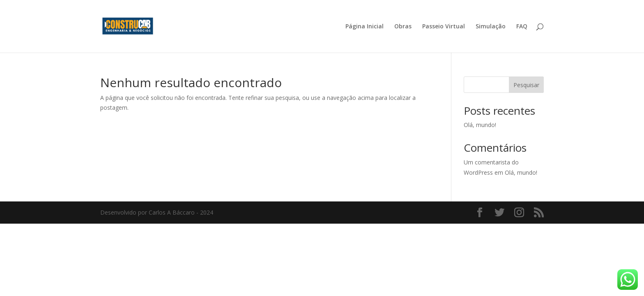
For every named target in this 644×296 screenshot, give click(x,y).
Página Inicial (365, 27)
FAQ (522, 27)
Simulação (491, 27)
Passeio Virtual (444, 27)
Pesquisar (526, 85)
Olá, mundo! (480, 125)
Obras (403, 27)
